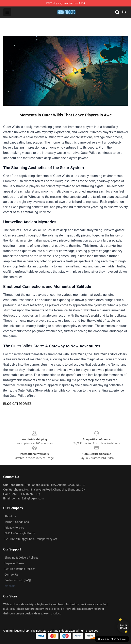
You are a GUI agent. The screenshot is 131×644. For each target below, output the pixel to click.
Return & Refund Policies (20, 569)
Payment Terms (14, 563)
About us (10, 516)
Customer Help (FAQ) (18, 580)
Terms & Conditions (17, 522)
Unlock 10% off (123, 626)
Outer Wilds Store (27, 346)
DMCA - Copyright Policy (20, 533)
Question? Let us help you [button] (112, 639)
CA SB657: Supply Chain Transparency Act (31, 539)
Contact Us (11, 575)
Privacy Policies (14, 528)
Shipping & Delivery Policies (21, 558)
